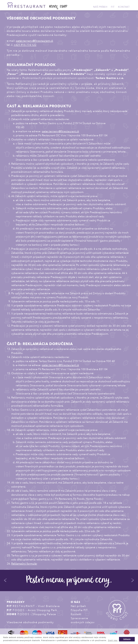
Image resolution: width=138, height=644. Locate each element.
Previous (5, 581)
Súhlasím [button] (127, 639)
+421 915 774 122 (25, 45)
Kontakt (124, 7)
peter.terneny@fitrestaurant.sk (34, 41)
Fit (113, 7)
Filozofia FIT (79, 610)
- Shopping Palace (31, 614)
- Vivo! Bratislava (33, 606)
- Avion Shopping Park (32, 610)
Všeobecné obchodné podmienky (30, 622)
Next (133, 581)
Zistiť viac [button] (113, 640)
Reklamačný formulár (24, 564)
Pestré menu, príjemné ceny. (69, 581)
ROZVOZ (53, 7)
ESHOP (64, 7)
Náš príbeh (100, 7)
